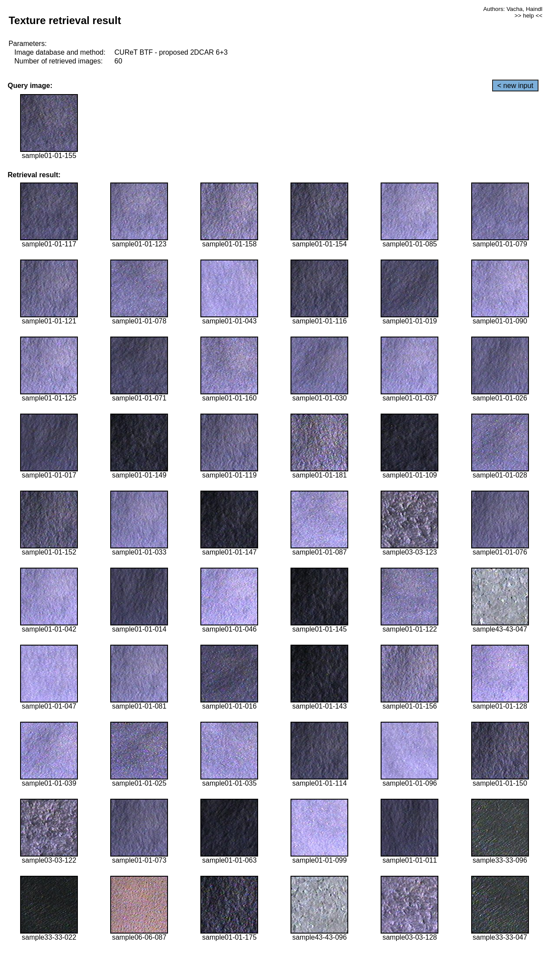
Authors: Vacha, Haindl (513, 9)
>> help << (528, 16)
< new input (515, 86)
